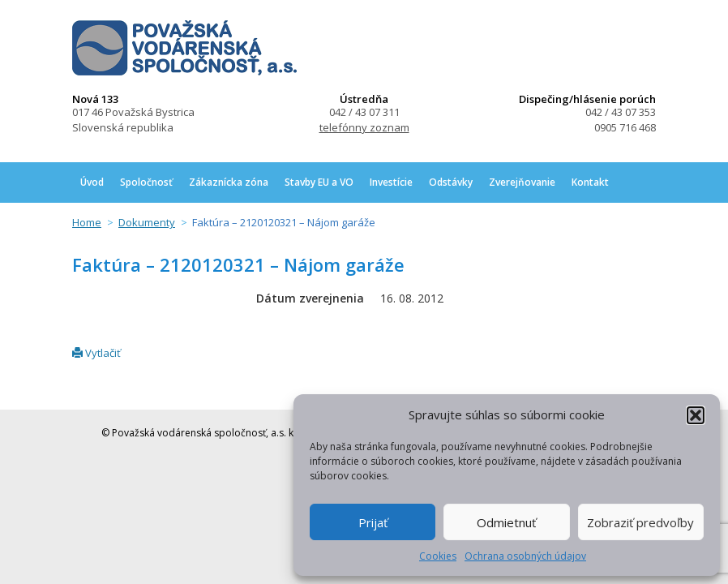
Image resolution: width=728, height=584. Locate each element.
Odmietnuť (506, 522)
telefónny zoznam (364, 127)
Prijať (373, 522)
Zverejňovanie (522, 182)
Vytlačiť (96, 353)
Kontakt (590, 182)
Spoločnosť (146, 182)
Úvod (92, 182)
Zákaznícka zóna (229, 182)
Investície (391, 182)
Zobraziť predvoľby (640, 522)
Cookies (438, 556)
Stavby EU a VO (319, 182)
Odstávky (451, 182)
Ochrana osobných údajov (525, 556)
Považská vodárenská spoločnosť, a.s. (184, 48)
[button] (696, 415)
